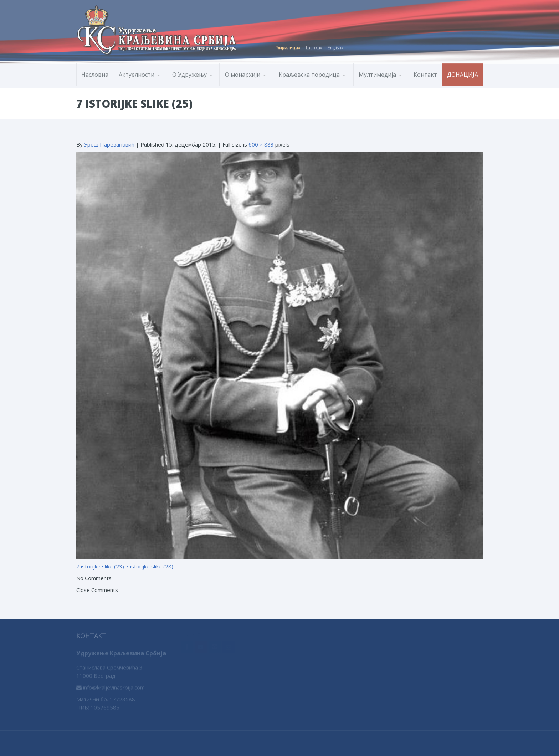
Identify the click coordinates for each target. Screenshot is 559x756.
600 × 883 (261, 144)
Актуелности (137, 73)
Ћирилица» (288, 46)
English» (335, 46)
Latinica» (314, 46)
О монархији (243, 73)
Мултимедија (377, 73)
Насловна (95, 73)
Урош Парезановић (109, 144)
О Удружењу (189, 73)
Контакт (425, 73)
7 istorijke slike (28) (149, 566)
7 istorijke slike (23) (100, 566)
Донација (463, 73)
